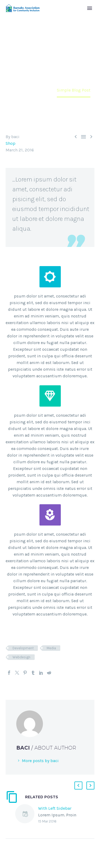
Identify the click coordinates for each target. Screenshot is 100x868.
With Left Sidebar (55, 808)
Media (51, 648)
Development (23, 648)
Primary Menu (90, 8)
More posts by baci (40, 761)
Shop (11, 143)
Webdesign (21, 657)
